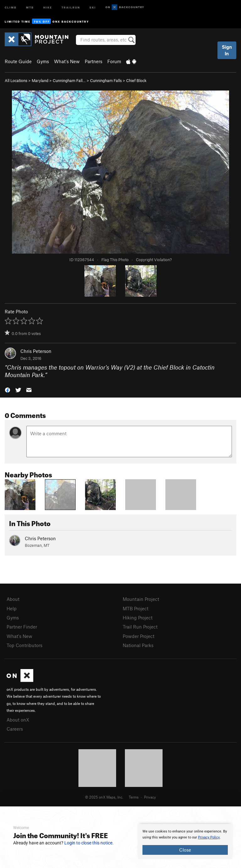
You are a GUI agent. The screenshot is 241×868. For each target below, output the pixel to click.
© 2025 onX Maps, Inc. (104, 797)
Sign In (227, 50)
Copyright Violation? (154, 260)
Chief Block (136, 80)
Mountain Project (141, 599)
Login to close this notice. (89, 843)
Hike (48, 7)
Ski (93, 7)
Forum (114, 61)
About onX (18, 720)
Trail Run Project (140, 627)
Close (185, 850)
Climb (11, 7)
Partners (94, 61)
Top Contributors (24, 645)
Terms (134, 797)
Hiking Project (138, 618)
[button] (8, 390)
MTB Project (136, 608)
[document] (185, 842)
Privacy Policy (209, 837)
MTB (30, 7)
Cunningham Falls (106, 80)
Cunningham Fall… (69, 80)
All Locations (16, 80)
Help (12, 608)
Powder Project (139, 636)
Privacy (150, 797)
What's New (67, 61)
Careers (15, 729)
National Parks (138, 645)
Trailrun (71, 7)
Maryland (40, 80)
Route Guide (18, 61)
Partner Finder (22, 627)
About (13, 599)
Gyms (43, 61)
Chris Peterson (36, 351)
